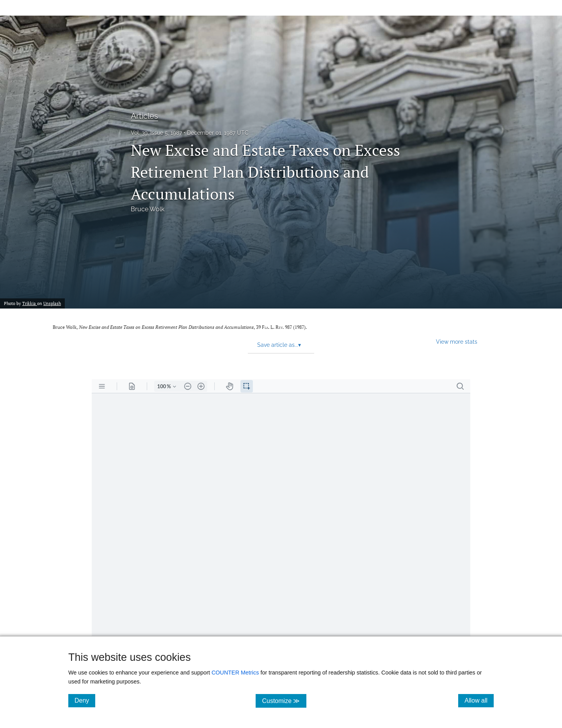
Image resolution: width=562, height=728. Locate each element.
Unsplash (52, 303)
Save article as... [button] (279, 345)
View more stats (457, 342)
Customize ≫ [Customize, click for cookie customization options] (284, 700)
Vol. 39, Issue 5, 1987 (156, 133)
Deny (85, 700)
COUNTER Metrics (235, 673)
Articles (144, 116)
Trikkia (30, 303)
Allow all (479, 700)
